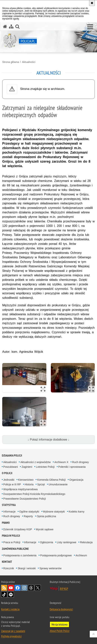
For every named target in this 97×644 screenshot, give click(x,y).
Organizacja (76, 480)
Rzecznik (9, 568)
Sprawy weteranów (50, 568)
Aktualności (29, 62)
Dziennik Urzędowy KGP (18, 529)
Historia (29, 484)
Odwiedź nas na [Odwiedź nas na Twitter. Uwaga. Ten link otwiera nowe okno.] (38, 588)
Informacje (9, 512)
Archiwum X (61, 462)
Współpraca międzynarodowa (21, 489)
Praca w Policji (11, 536)
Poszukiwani (11, 467)
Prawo (6, 523)
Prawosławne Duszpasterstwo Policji (25, 499)
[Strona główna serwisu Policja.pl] (5, 27)
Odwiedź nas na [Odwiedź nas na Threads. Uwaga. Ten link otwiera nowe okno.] (31, 588)
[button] (90, 27)
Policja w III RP (12, 484)
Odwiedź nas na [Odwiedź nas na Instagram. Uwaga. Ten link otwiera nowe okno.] (24, 588)
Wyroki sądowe (45, 529)
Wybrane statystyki (54, 512)
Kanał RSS (4, 588)
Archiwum (81, 555)
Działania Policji (12, 455)
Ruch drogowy (81, 462)
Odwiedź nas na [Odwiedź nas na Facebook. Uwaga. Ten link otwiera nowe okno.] (18, 588)
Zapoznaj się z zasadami (13, 631)
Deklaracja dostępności (61, 609)
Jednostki (9, 480)
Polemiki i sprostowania (72, 467)
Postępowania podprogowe (56, 555)
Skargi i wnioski (27, 568)
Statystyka (9, 505)
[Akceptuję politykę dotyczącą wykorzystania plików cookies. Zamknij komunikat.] (92, 3)
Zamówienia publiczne (15, 549)
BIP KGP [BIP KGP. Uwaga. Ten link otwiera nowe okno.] (64, 589)
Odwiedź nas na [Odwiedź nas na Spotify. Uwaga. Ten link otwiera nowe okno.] (11, 595)
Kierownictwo (26, 480)
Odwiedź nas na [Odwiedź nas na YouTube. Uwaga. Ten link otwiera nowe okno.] (11, 588)
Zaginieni (27, 467)
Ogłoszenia (47, 542)
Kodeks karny (77, 512)
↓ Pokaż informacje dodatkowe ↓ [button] (49, 440)
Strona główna (11, 62)
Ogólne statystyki (29, 512)
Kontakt (7, 562)
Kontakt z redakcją (10, 609)
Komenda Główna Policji (51, 480)
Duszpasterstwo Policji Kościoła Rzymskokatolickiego (34, 494)
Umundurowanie (58, 484)
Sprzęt (41, 484)
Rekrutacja (86, 542)
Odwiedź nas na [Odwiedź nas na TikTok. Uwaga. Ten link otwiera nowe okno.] (4, 595)
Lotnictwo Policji (45, 467)
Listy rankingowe (67, 542)
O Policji (7, 473)
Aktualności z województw (36, 462)
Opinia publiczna (46, 516)
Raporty (28, 516)
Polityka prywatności (11, 636)
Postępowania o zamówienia (20, 555)
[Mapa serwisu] (11, 27)
